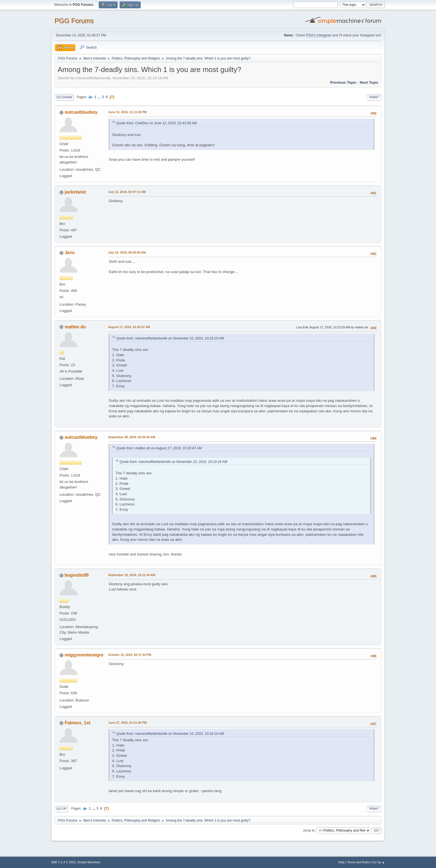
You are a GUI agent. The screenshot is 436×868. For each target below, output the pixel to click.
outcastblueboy (81, 112)
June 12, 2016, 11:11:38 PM (127, 112)
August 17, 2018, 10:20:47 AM (129, 327)
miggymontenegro (84, 655)
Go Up (61, 809)
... (100, 97)
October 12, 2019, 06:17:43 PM (130, 655)
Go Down (64, 97)
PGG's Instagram (319, 35)
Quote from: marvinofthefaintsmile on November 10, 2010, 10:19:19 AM (170, 338)
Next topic (369, 82)
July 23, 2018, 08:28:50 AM (127, 252)
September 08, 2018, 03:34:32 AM (132, 437)
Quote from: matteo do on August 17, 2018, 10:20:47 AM (159, 448)
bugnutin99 (76, 575)
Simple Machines (89, 862)
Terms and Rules (359, 862)
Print (374, 97)
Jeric (70, 253)
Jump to (309, 830)
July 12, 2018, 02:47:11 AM (127, 192)
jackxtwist (75, 192)
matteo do (75, 327)
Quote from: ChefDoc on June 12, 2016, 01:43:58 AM (156, 123)
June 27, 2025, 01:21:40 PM (127, 723)
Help (341, 862)
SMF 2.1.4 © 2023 (63, 862)
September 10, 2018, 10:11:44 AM (132, 575)
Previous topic (343, 82)
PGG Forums (74, 21)
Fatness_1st (77, 723)
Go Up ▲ (379, 862)
